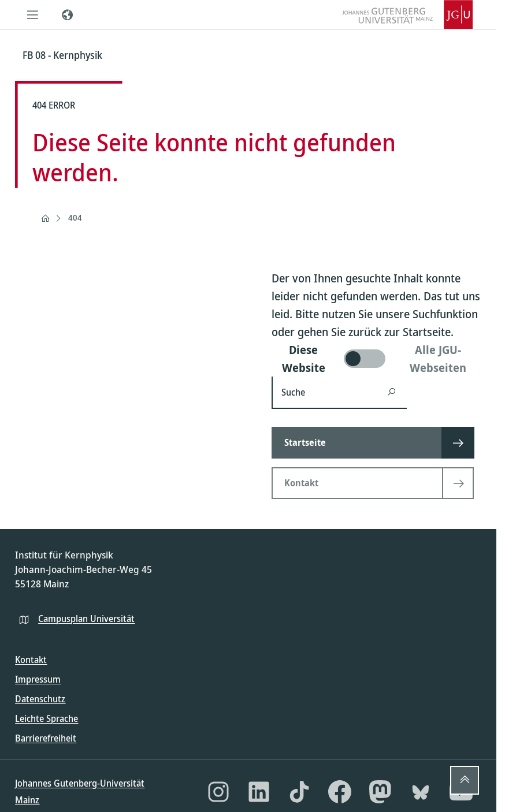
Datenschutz (40, 699)
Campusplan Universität (86, 619)
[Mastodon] (380, 792)
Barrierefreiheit (46, 738)
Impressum (38, 679)
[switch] (376, 359)
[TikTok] (299, 792)
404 (75, 217)
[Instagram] (218, 792)
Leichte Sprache (47, 718)
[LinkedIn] (259, 792)
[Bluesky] (421, 792)
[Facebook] (340, 792)
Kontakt (31, 660)
